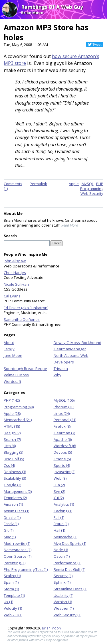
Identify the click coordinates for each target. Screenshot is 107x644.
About (9, 343)
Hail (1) (59, 530)
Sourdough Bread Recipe (25, 369)
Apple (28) (12, 413)
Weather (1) (64, 608)
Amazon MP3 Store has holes (46, 32)
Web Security (92, 193)
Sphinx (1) (62, 582)
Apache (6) (63, 439)
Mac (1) (10, 537)
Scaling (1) (12, 576)
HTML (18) (12, 426)
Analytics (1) (64, 504)
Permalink (38, 184)
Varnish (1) (63, 602)
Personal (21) (65, 420)
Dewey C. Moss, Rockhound (77, 343)
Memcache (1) (65, 537)
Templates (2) (15, 498)
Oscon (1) (62, 556)
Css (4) (9, 465)
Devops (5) (63, 452)
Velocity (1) (13, 608)
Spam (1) (11, 582)
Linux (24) (62, 413)
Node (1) (61, 550)
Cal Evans (12, 296)
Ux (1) (8, 602)
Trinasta (61, 369)
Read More (70, 225)
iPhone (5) (62, 459)
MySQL (88, 184)
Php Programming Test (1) (26, 569)
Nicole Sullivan (16, 284)
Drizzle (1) (12, 517)
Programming (92, 189)
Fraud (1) (61, 524)
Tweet (97, 44)
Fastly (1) (11, 524)
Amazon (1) (13, 504)
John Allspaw (15, 261)
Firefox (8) (62, 426)
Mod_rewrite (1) (17, 543)
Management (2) (18, 491)
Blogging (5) (13, 452)
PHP (100, 184)
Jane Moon (13, 355)
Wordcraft (12, 381)
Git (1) (9, 530)
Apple (74, 184)
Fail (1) (59, 517)
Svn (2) (59, 491)
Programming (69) (19, 407)
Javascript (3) (64, 472)
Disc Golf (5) (14, 459)
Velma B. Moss (16, 375)
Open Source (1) (18, 556)
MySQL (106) (64, 400)
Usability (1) (63, 595)
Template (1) (14, 595)
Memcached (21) (18, 420)
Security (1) (63, 576)
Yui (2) (59, 498)
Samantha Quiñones (22, 319)
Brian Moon (51, 628)
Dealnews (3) (15, 472)
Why (57, 375)
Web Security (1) (67, 615)
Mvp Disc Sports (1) (70, 543)
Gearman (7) (64, 433)
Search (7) (12, 439)
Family (9, 349)
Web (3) (60, 478)
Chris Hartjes (15, 273)
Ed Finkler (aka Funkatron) (26, 308)
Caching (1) (63, 511)
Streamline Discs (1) (70, 589)
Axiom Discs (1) (16, 511)
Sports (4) (62, 465)
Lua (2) (59, 485)
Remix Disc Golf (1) (69, 569)
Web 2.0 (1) (13, 615)
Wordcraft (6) (65, 446)
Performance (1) (67, 563)
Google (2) (12, 485)
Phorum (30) (64, 407)
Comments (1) (13, 186)
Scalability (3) (15, 478)
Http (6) (10, 446)
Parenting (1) (15, 563)
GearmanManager (70, 349)
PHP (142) (12, 400)
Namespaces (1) (18, 550)
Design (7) (12, 433)
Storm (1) (11, 589)
